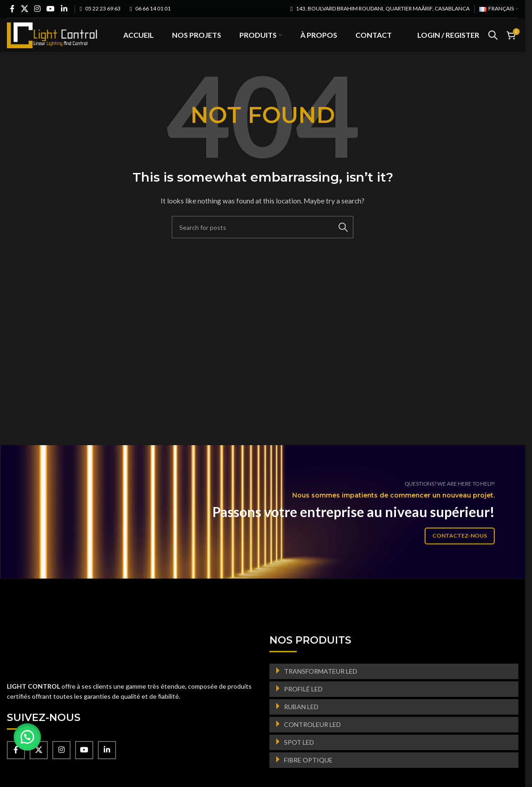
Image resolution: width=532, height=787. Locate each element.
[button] (27, 737)
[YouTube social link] (51, 9)
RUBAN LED (301, 721)
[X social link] (24, 9)
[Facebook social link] (12, 9)
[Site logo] (52, 41)
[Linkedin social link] (64, 9)
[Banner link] (266, 526)
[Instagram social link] (37, 9)
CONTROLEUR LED (312, 739)
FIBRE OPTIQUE (308, 774)
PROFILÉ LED (303, 703)
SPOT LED (299, 756)
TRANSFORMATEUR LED (321, 685)
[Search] (493, 42)
